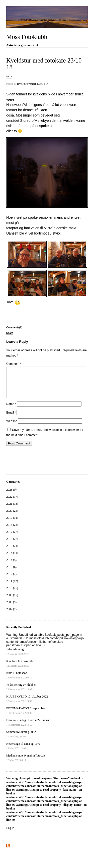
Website (12, 427)
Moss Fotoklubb (27, 37)
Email (11, 419)
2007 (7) (11, 615)
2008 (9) (11, 608)
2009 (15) (12, 601)
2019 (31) (12, 524)
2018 (9, 77)
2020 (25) (12, 517)
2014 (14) (12, 559)
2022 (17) (12, 503)
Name (11, 410)
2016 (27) (12, 545)
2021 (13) (12, 510)
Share (10, 333)
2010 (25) (12, 594)
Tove (19, 84)
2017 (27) (12, 538)
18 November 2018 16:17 (35, 84)
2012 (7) (11, 580)
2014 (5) (11, 566)
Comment (14, 364)
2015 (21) (12, 552)
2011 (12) (12, 587)
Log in (10, 834)
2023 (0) (11, 496)
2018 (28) (12, 531)
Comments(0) (14, 328)
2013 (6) (11, 573)
